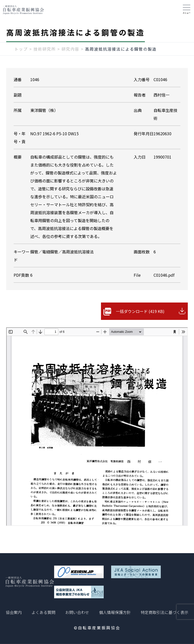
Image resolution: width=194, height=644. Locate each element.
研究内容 (70, 49)
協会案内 (14, 612)
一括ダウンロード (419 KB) (140, 311)
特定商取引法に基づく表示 (164, 612)
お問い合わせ (77, 612)
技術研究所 (45, 49)
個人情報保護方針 (115, 612)
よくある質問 (43, 612)
